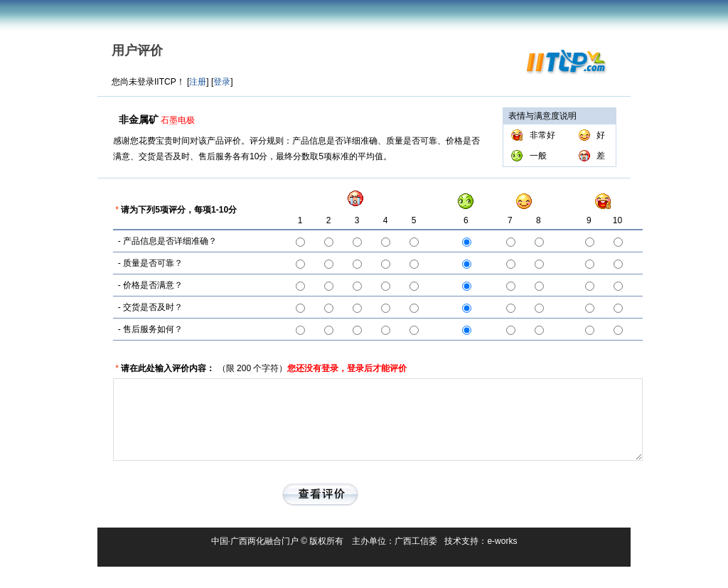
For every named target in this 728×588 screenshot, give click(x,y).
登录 (222, 82)
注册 (198, 82)
